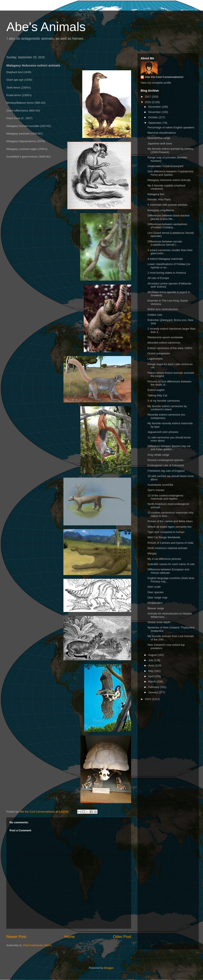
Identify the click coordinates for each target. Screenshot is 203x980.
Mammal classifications (162, 133)
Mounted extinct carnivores (164, 343)
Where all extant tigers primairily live (169, 527)
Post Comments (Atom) (38, 945)
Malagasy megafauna (160, 210)
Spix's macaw (156, 490)
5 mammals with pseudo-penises (167, 205)
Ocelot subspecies (159, 353)
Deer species (155, 592)
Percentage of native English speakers (171, 127)
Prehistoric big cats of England (166, 471)
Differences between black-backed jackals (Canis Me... (168, 217)
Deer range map (157, 597)
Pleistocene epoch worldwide (165, 337)
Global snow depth (159, 622)
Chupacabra (155, 603)
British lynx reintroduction (163, 309)
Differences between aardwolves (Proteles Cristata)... (167, 226)
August (153, 655)
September (155, 123)
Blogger (109, 968)
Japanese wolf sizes (160, 143)
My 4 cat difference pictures (164, 559)
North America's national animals (167, 548)
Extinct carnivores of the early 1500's (170, 348)
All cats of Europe (158, 278)
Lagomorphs (155, 359)
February (154, 687)
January (154, 692)
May (151, 671)
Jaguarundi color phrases (163, 432)
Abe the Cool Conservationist (164, 77)
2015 (148, 699)
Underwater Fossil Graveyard (165, 166)
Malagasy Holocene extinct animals (169, 180)
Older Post (122, 937)
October (154, 117)
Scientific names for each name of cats (171, 564)
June (152, 665)
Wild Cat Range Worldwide (164, 537)
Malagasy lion (156, 194)
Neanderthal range (159, 138)
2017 (148, 97)
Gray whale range (158, 455)
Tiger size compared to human (166, 532)
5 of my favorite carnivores (163, 401)
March (152, 682)
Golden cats (155, 315)
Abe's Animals (46, 27)
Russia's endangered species (165, 460)
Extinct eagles (156, 390)
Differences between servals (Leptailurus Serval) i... (165, 243)
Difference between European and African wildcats (168, 571)
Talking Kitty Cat (157, 395)
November (155, 112)
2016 (148, 102)
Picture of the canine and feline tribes (170, 521)
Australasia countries (160, 485)
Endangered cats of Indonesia (166, 465)
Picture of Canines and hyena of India (170, 543)
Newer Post (16, 937)
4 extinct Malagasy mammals (165, 259)
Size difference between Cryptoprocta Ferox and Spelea (170, 173)
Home (70, 937)
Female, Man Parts (159, 199)
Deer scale (154, 587)
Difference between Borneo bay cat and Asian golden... (169, 448)
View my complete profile (156, 83)
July (151, 660)
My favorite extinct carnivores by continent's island (167, 408)
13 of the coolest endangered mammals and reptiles (165, 497)
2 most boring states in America (167, 273)
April (151, 676)
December (155, 107)
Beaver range (156, 608)
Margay (152, 553)
